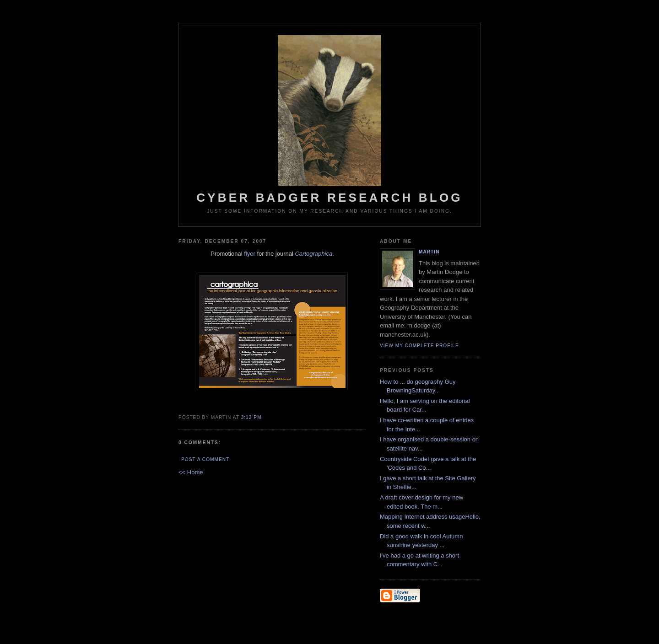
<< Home (191, 472)
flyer (250, 254)
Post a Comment (205, 459)
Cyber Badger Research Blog (329, 120)
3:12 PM (251, 417)
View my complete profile (419, 346)
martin (429, 252)
